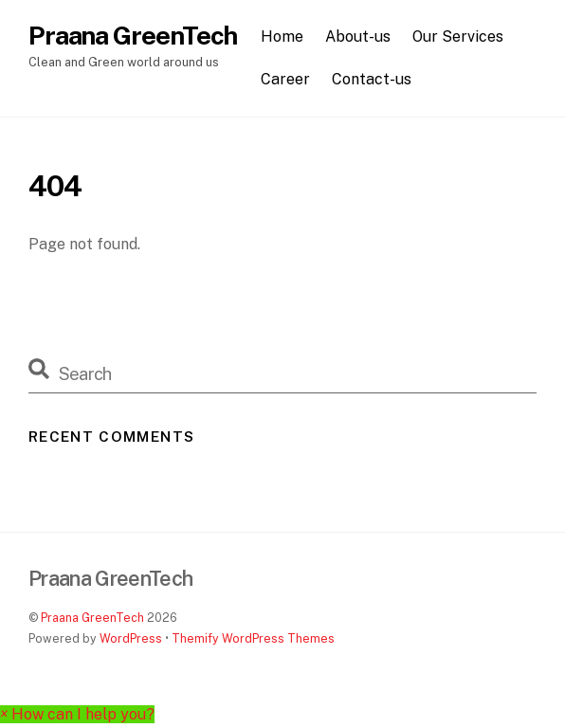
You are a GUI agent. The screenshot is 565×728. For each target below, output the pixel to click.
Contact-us (372, 79)
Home (282, 36)
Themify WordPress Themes (253, 638)
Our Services (458, 36)
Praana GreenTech (92, 618)
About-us (358, 36)
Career (285, 79)
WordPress (131, 638)
